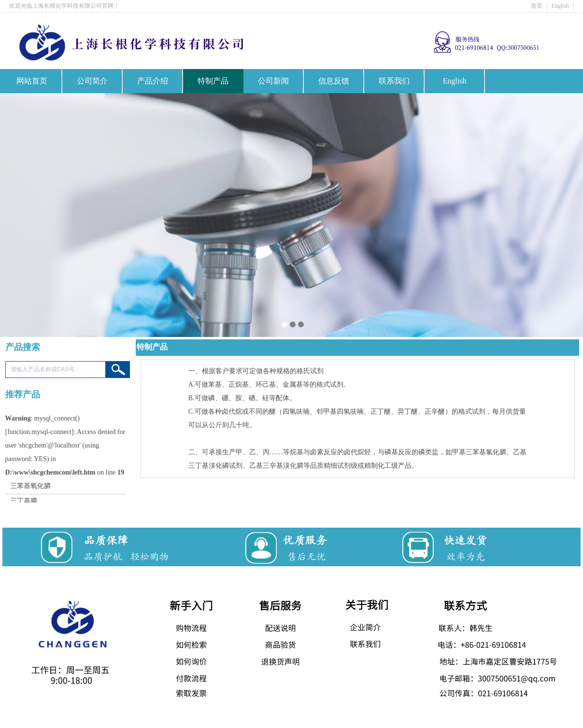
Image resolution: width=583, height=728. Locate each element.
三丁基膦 (24, 502)
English (560, 6)
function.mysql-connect (39, 433)
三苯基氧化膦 (30, 487)
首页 (537, 6)
